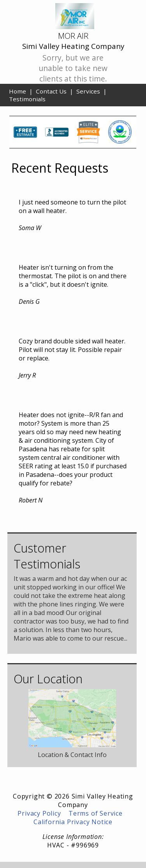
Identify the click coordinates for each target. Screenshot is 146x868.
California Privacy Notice (73, 822)
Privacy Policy (39, 813)
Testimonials (27, 99)
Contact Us (51, 91)
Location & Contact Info (72, 755)
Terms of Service (96, 813)
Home (18, 91)
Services (88, 91)
